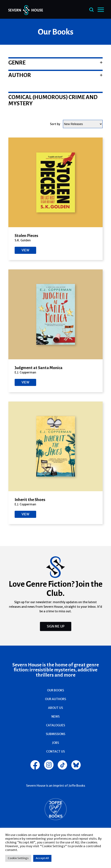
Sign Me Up (56, 626)
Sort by (55, 124)
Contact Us (55, 751)
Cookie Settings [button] (18, 858)
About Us (55, 708)
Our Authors (55, 699)
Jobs (55, 743)
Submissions (55, 734)
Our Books (55, 690)
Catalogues (55, 725)
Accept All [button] (42, 858)
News (55, 717)
